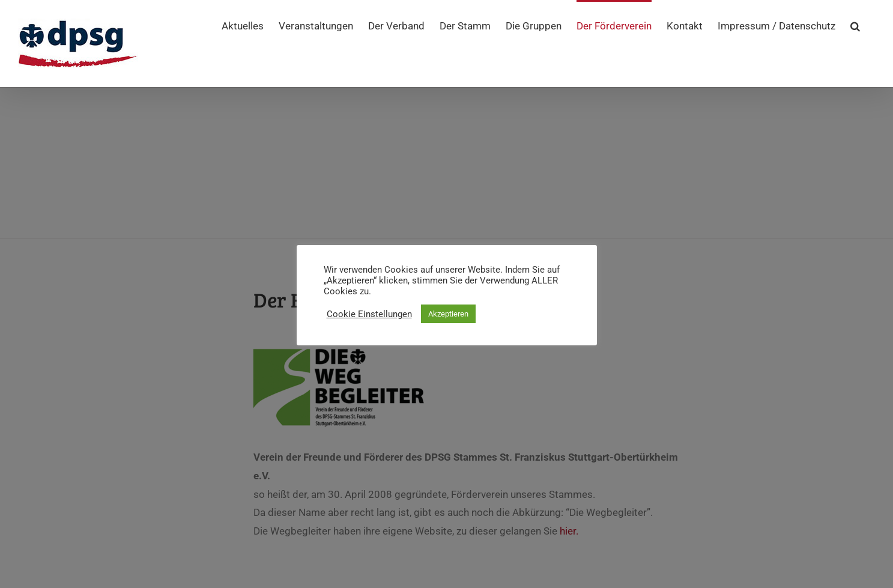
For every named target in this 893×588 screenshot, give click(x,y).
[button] (855, 25)
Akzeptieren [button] (448, 314)
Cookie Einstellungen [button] (369, 314)
